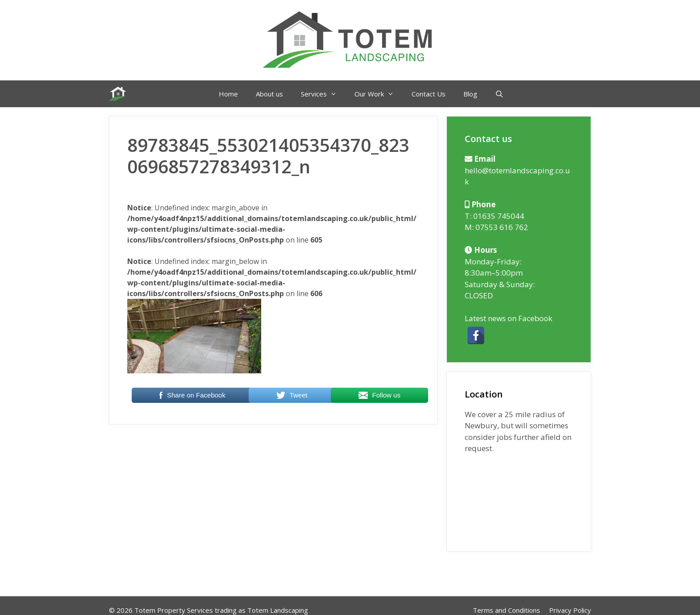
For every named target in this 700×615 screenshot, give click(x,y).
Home (228, 94)
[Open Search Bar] (499, 94)
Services (323, 94)
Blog (470, 94)
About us (269, 94)
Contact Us (429, 94)
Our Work (379, 94)
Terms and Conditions (506, 610)
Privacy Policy (570, 610)
